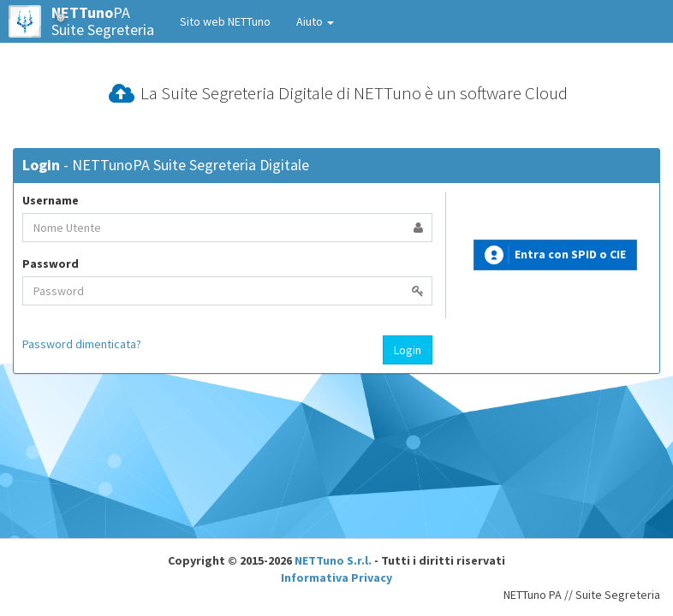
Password (51, 264)
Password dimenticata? (82, 344)
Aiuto (315, 21)
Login (408, 350)
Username (51, 200)
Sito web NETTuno (225, 21)
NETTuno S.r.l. (333, 560)
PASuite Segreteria (81, 21)
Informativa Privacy (336, 577)
